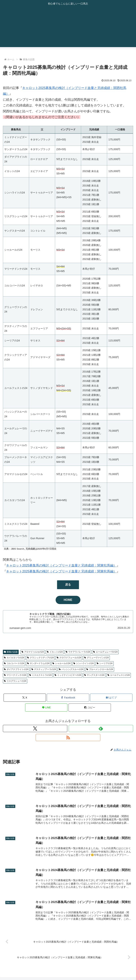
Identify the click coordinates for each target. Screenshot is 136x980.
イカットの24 (55, 652)
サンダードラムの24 (38, 663)
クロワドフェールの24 (69, 658)
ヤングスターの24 (94, 675)
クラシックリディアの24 (40, 658)
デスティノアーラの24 (44, 669)
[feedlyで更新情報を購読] (101, 728)
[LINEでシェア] (46, 708)
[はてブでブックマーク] (111, 698)
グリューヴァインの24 (96, 658)
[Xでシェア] (25, 698)
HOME (68, 600)
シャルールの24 (61, 663)
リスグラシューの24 (15, 681)
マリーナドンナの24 (15, 675)
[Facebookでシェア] (68, 698)
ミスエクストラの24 (40, 675)
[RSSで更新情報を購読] (68, 737)
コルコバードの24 (14, 663)
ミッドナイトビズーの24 (68, 675)
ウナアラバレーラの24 (78, 652)
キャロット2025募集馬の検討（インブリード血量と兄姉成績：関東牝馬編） (61, 571)
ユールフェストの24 (119, 675)
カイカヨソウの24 (14, 658)
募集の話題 (11, 652)
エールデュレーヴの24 (105, 652)
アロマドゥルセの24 (33, 652)
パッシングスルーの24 (71, 669)
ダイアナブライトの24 (16, 669)
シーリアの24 (105, 663)
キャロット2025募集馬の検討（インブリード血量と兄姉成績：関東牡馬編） (61, 565)
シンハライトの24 (83, 663)
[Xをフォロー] (35, 728)
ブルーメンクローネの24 (100, 669)
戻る (68, 585)
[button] (90, 708)
